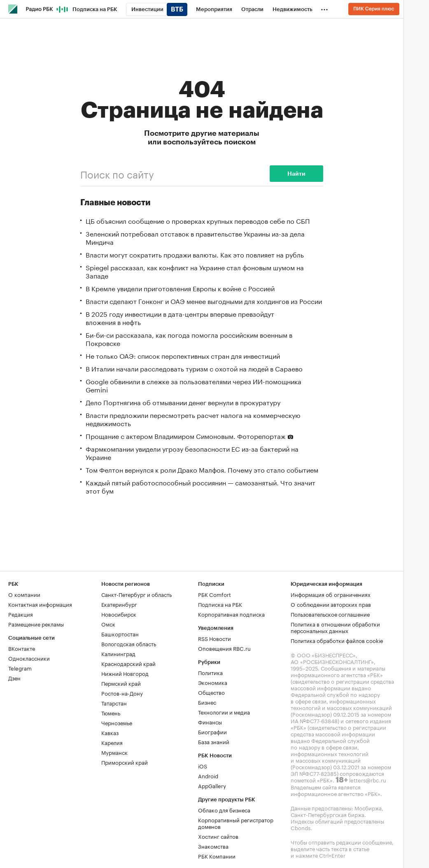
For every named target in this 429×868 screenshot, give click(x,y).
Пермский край (121, 683)
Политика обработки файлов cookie (337, 640)
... (324, 8)
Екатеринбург (119, 604)
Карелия (112, 742)
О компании (24, 594)
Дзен (14, 678)
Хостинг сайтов (218, 836)
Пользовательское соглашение (330, 614)
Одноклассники (29, 658)
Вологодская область (129, 643)
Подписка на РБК (220, 604)
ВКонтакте (22, 648)
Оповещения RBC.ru (224, 648)
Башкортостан (120, 634)
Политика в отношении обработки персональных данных (335, 627)
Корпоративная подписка (231, 614)
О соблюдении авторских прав (331, 604)
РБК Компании (217, 856)
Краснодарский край (128, 663)
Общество (211, 692)
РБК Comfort (214, 594)
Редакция (21, 614)
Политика (210, 672)
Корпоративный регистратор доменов (236, 823)
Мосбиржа (368, 808)
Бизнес (207, 702)
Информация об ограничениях (331, 594)
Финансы (210, 722)
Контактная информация (40, 604)
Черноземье (117, 722)
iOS (203, 766)
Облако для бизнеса (224, 810)
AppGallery (212, 785)
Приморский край (125, 762)
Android (208, 775)
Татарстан (114, 703)
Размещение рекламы (36, 624)
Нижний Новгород (125, 673)
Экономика (213, 682)
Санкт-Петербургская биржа (328, 814)
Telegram (20, 668)
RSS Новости (214, 638)
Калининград (118, 653)
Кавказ (110, 732)
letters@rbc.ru (368, 780)
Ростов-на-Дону (122, 693)
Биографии (212, 731)
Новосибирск (119, 614)
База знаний (214, 741)
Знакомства (213, 846)
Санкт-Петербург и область (136, 594)
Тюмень (111, 713)
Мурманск (114, 752)
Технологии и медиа (224, 712)
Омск (108, 624)
